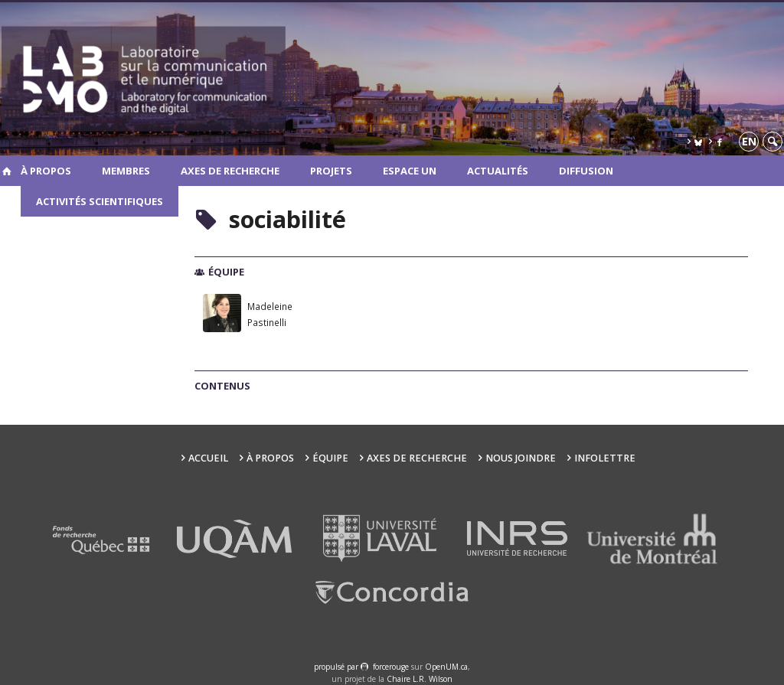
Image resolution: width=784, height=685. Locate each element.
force (391, 667)
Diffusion (586, 171)
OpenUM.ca (446, 667)
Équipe (330, 458)
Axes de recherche (230, 171)
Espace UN (410, 171)
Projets (331, 171)
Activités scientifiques (100, 201)
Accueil (208, 458)
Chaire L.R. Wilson (420, 679)
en (749, 141)
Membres (126, 171)
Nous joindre (521, 458)
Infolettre (605, 458)
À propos (46, 171)
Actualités (498, 171)
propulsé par (337, 667)
